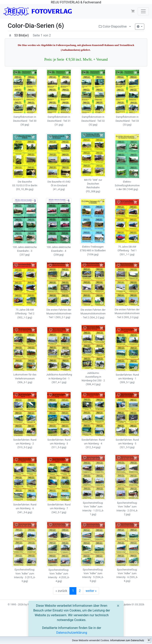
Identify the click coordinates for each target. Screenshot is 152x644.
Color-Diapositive (113, 26)
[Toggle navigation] (143, 11)
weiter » (91, 591)
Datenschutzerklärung (72, 633)
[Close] (118, 606)
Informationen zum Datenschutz (127, 640)
